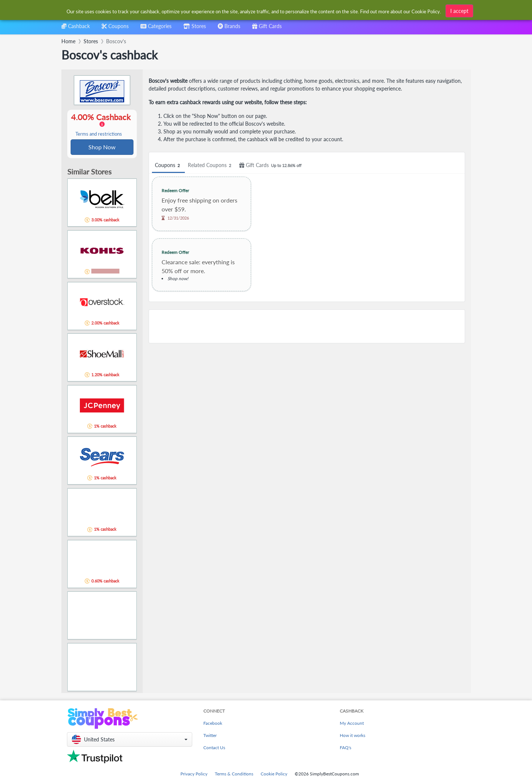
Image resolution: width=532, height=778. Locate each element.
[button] (130, 740)
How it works (353, 736)
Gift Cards (271, 165)
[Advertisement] (307, 326)
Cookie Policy (274, 774)
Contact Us (214, 748)
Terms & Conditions (234, 774)
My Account (352, 724)
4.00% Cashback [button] (102, 125)
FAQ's (345, 748)
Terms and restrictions (99, 134)
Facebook (213, 724)
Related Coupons (211, 165)
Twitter (210, 736)
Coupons (168, 165)
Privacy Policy (194, 774)
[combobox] (254, 11)
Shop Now (102, 147)
